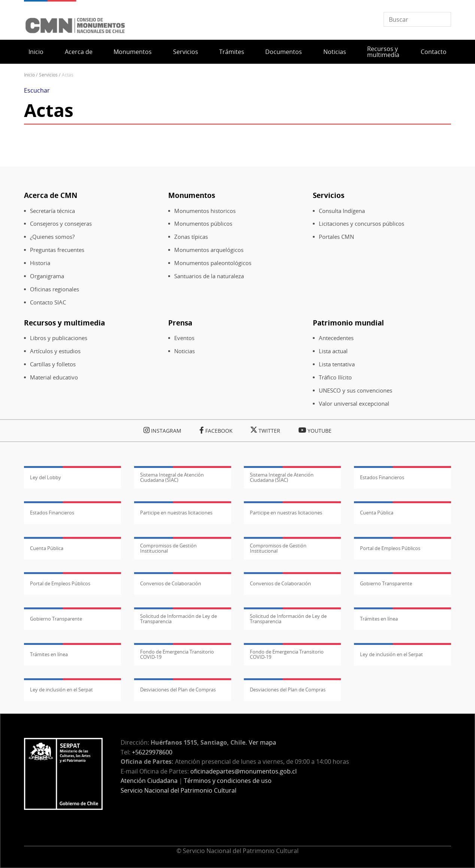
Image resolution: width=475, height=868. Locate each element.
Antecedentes (336, 338)
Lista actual (333, 351)
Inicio (36, 52)
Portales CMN (336, 237)
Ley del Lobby (46, 477)
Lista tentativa (337, 364)
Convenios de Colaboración (171, 583)
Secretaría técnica (52, 211)
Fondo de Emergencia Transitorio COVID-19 (177, 654)
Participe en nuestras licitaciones (176, 513)
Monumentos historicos (205, 211)
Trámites (232, 52)
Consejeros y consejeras (61, 224)
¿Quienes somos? (52, 237)
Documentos (284, 52)
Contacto (434, 52)
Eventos (184, 338)
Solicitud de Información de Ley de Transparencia (178, 619)
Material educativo (54, 377)
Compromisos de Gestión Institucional (168, 548)
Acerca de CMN (51, 195)
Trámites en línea (379, 619)
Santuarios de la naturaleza (209, 276)
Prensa (180, 323)
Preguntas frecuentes (57, 250)
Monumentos (133, 52)
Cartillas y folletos (53, 364)
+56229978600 (152, 752)
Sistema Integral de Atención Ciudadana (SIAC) (172, 477)
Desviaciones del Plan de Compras (178, 690)
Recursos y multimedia (383, 52)
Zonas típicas (191, 237)
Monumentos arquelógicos (209, 250)
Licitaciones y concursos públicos (361, 224)
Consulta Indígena (342, 211)
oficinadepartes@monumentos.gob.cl (243, 771)
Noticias (335, 52)
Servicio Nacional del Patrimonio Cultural (178, 790)
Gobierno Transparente (386, 583)
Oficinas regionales (55, 289)
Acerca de (79, 52)
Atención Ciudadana (149, 781)
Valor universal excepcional (354, 404)
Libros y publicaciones (59, 338)
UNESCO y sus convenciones (356, 391)
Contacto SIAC (48, 302)
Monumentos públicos (203, 224)
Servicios (186, 52)
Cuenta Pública (377, 513)
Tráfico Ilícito (335, 377)
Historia (40, 263)
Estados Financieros (382, 477)
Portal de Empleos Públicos (390, 548)
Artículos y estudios (55, 351)
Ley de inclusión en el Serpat (391, 654)
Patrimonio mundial (348, 323)
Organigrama (47, 276)
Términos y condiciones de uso (228, 781)
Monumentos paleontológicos (213, 263)
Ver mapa (262, 742)
